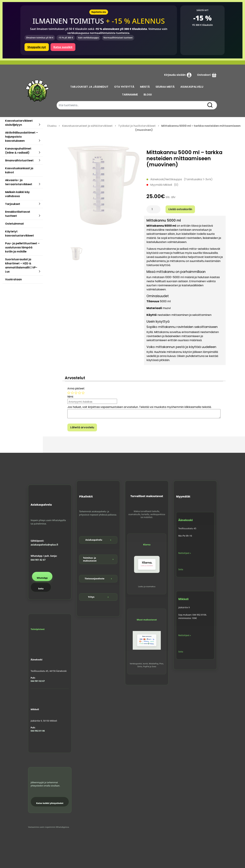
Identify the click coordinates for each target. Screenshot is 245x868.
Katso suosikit (63, 47)
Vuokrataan (13, 279)
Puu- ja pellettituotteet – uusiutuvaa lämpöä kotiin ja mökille (22, 247)
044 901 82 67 (38, 560)
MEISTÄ (145, 87)
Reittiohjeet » (185, 553)
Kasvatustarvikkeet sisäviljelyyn (19, 123)
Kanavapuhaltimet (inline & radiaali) (18, 151)
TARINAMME (130, 95)
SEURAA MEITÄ (165, 87)
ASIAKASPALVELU (192, 87)
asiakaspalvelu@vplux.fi (44, 545)
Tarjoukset (13, 204)
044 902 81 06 (38, 731)
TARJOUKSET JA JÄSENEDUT (89, 87)
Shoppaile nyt (37, 47)
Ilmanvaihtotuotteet (19, 160)
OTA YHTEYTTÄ (124, 87)
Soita (41, 589)
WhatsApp (42, 578)
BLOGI (148, 95)
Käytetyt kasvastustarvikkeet (19, 234)
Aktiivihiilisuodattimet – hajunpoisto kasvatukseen (22, 137)
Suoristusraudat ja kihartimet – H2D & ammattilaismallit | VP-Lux (21, 265)
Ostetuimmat (14, 224)
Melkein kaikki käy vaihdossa (17, 194)
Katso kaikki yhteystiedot (50, 803)
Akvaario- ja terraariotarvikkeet (19, 182)
